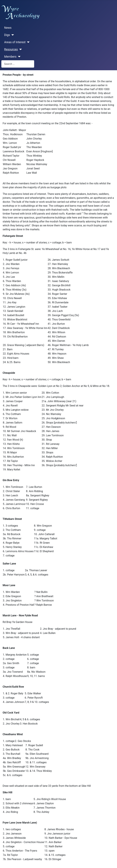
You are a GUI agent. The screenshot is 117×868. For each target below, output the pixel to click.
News (8, 28)
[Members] (18, 57)
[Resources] (20, 49)
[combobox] (18, 64)
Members (10, 57)
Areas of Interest (15, 42)
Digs (7, 35)
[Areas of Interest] (28, 42)
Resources (11, 49)
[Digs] (12, 35)
